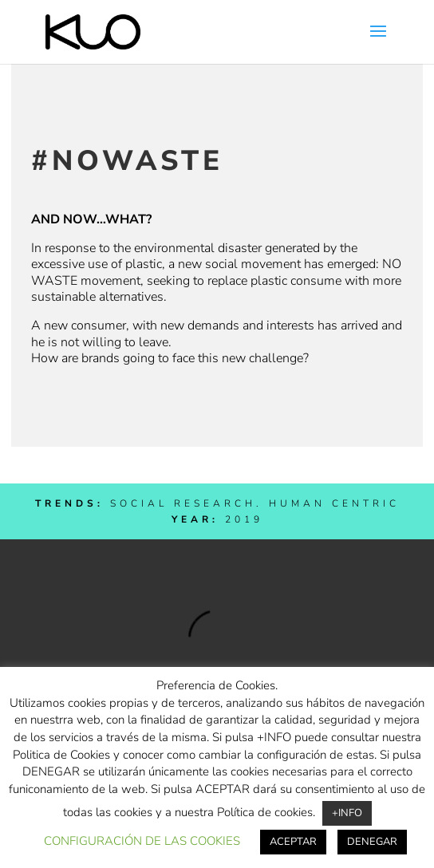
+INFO (347, 813)
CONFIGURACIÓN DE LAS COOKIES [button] (142, 841)
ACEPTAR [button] (293, 842)
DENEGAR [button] (372, 842)
